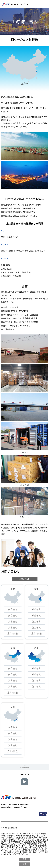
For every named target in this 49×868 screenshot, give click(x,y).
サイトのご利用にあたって (9, 828)
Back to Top (24, 767)
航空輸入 (13, 616)
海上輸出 (13, 622)
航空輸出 (13, 609)
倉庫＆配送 (13, 634)
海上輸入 (13, 628)
